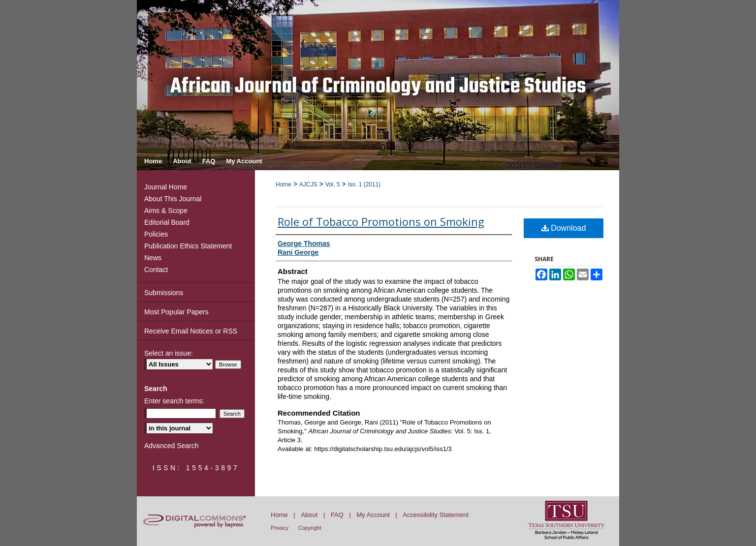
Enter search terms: (174, 401)
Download (564, 228)
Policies (156, 234)
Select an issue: (169, 353)
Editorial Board (167, 222)
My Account (373, 515)
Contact (156, 270)
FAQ (337, 515)
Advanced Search (172, 446)
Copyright (310, 528)
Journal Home (166, 187)
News (153, 258)
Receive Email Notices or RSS (191, 331)
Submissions (164, 293)
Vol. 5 (333, 184)
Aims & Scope (166, 211)
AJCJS (308, 184)
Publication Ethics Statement (188, 246)
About (309, 515)
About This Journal (173, 199)
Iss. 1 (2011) (364, 184)
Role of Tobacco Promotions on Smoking (381, 221)
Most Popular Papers (176, 312)
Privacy (280, 528)
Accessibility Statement (436, 515)
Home (283, 184)
